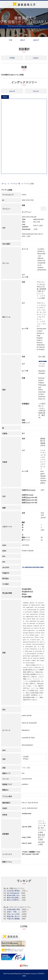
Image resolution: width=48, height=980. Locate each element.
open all (12, 91)
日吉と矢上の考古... (14, 914)
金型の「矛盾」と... (14, 912)
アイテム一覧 (15, 184)
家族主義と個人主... (14, 916)
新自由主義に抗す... (14, 895)
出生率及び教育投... (14, 891)
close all (36, 91)
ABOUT (36, 40)
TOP (11, 40)
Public (5, 97)
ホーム (4, 184)
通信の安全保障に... (14, 898)
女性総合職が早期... (14, 909)
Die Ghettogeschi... (14, 893)
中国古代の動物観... (14, 919)
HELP (23, 40)
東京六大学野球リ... (14, 900)
